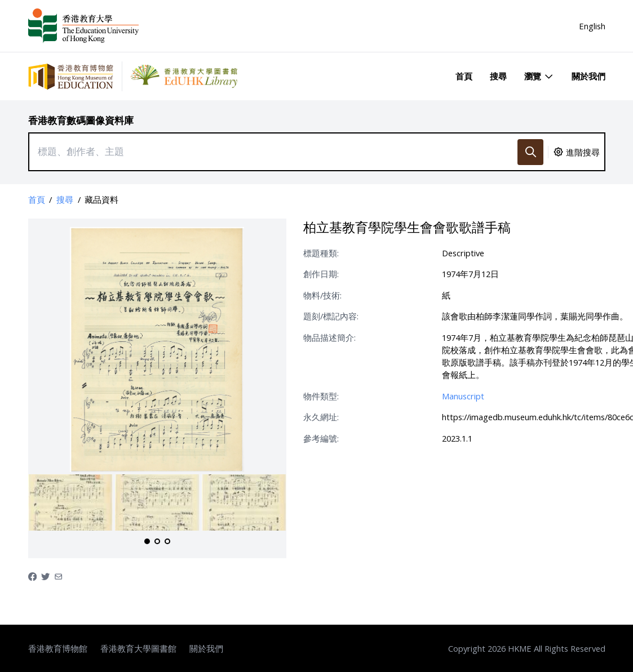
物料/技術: (322, 295)
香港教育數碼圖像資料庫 (81, 120)
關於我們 (588, 76)
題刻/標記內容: (331, 316)
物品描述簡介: (329, 337)
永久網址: (321, 417)
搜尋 (498, 76)
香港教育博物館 (58, 648)
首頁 (464, 76)
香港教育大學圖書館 (138, 648)
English (592, 26)
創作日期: (321, 274)
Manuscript (463, 396)
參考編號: (321, 438)
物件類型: (321, 396)
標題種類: (321, 253)
